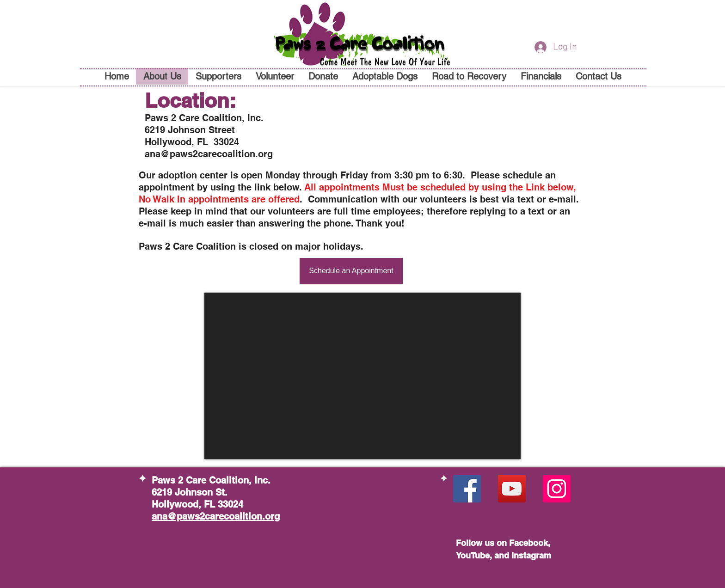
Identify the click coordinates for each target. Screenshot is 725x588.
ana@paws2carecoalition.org (209, 154)
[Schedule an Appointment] (351, 271)
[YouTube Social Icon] (512, 489)
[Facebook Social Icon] (467, 489)
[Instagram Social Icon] (557, 489)
